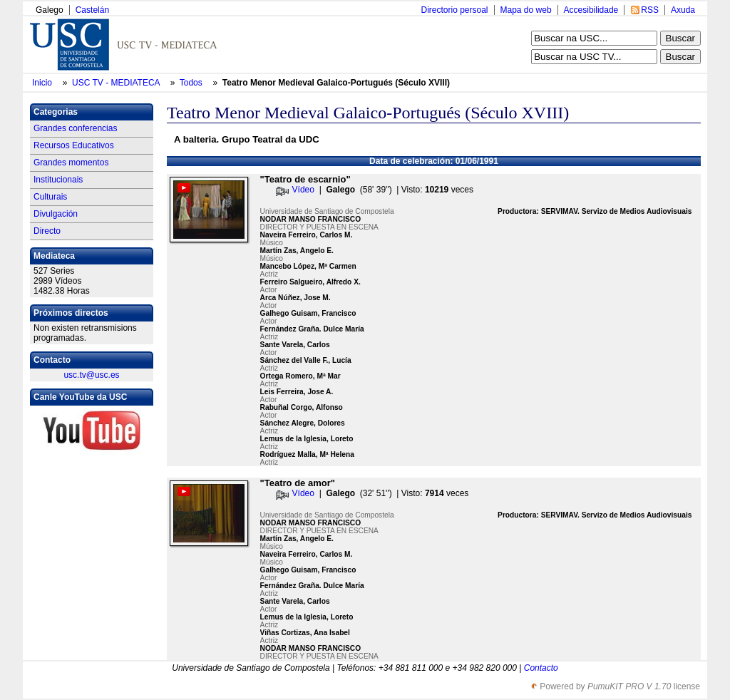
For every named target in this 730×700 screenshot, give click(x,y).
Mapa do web (526, 10)
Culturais (50, 197)
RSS (650, 10)
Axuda (683, 10)
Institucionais (58, 180)
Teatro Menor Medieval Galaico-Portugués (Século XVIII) (336, 83)
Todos (192, 83)
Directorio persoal (454, 10)
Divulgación (56, 214)
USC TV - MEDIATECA (117, 83)
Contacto (541, 668)
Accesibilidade (591, 10)
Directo (47, 231)
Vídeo (303, 190)
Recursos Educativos (74, 145)
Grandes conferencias (75, 128)
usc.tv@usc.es (91, 375)
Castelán (92, 10)
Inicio (43, 83)
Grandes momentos (71, 163)
